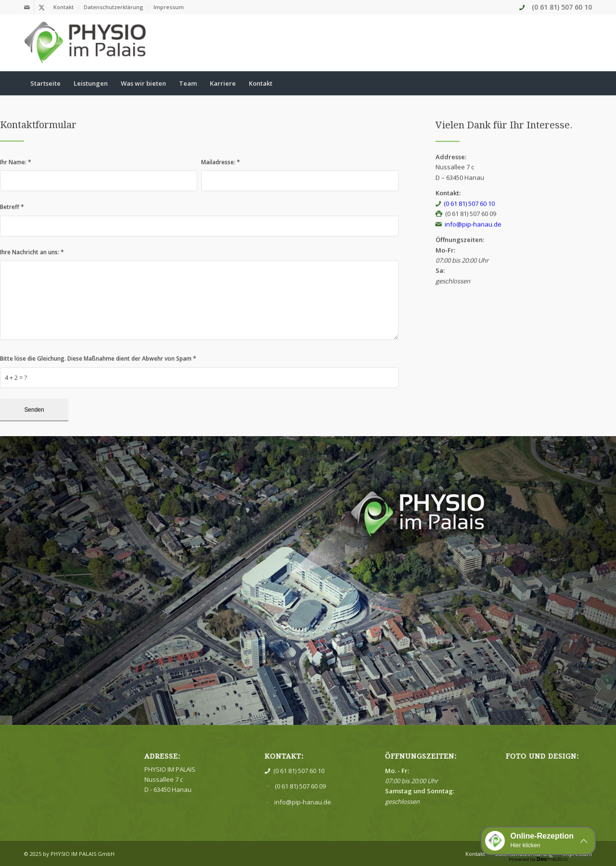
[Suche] (586, 83)
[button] (538, 841)
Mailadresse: (221, 174)
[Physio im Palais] (86, 43)
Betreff (12, 218)
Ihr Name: (16, 174)
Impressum (169, 7)
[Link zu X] (41, 7)
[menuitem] (64, 7)
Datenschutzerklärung (114, 7)
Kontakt (64, 7)
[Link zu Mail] (27, 7)
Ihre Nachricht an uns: (32, 264)
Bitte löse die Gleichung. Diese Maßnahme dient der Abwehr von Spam (98, 370)
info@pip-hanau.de (473, 237)
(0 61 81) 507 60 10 (562, 7)
